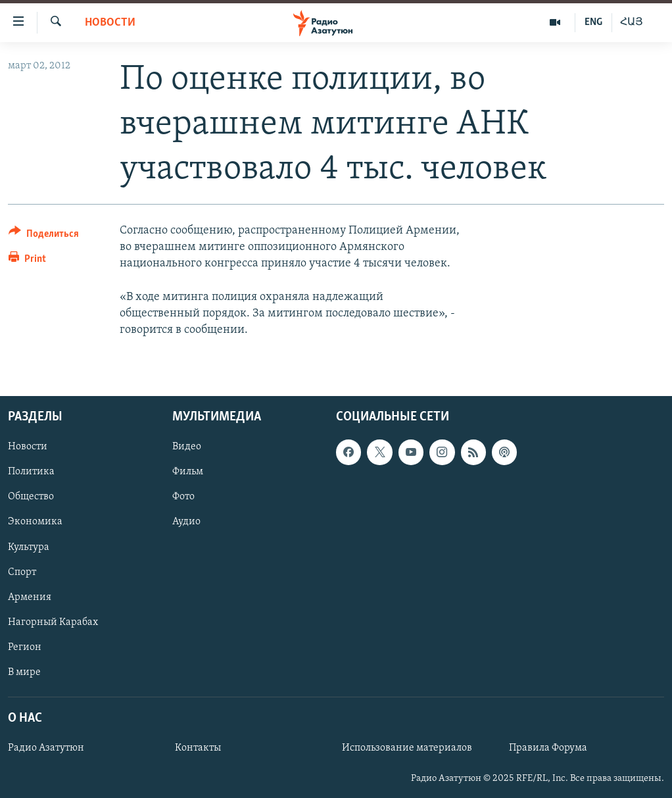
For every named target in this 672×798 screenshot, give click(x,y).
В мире (24, 672)
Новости (110, 23)
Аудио (186, 522)
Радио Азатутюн (46, 749)
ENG (593, 22)
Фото (183, 497)
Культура (29, 547)
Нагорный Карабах (53, 622)
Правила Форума (548, 749)
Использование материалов (407, 749)
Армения (30, 597)
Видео (187, 447)
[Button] (44, 236)
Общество (31, 497)
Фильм (188, 472)
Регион (25, 647)
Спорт (22, 572)
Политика (31, 472)
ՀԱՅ (632, 22)
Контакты (198, 749)
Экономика (35, 522)
